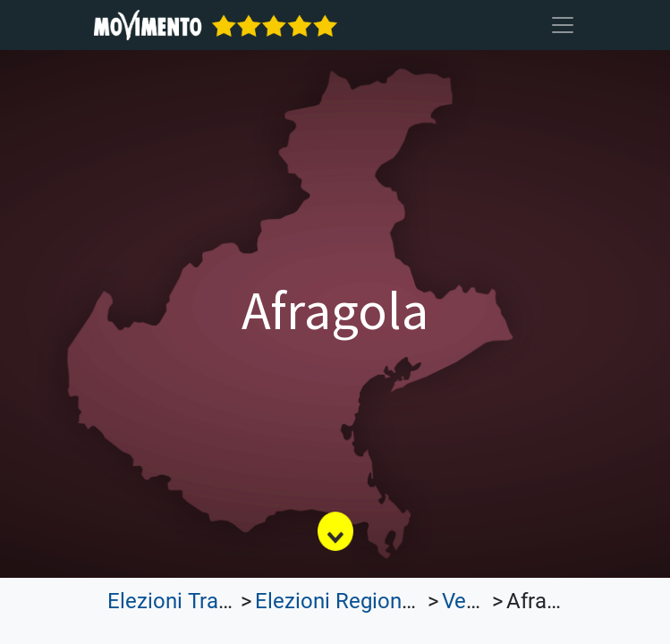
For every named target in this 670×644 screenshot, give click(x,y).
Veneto (475, 601)
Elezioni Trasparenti (201, 601)
